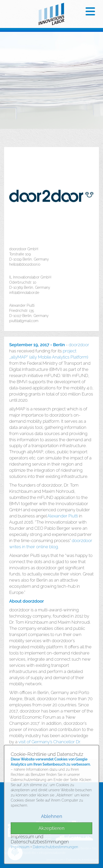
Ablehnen (52, 816)
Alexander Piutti (63, 516)
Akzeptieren (51, 828)
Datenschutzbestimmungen (55, 847)
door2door (79, 345)
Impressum (20, 847)
